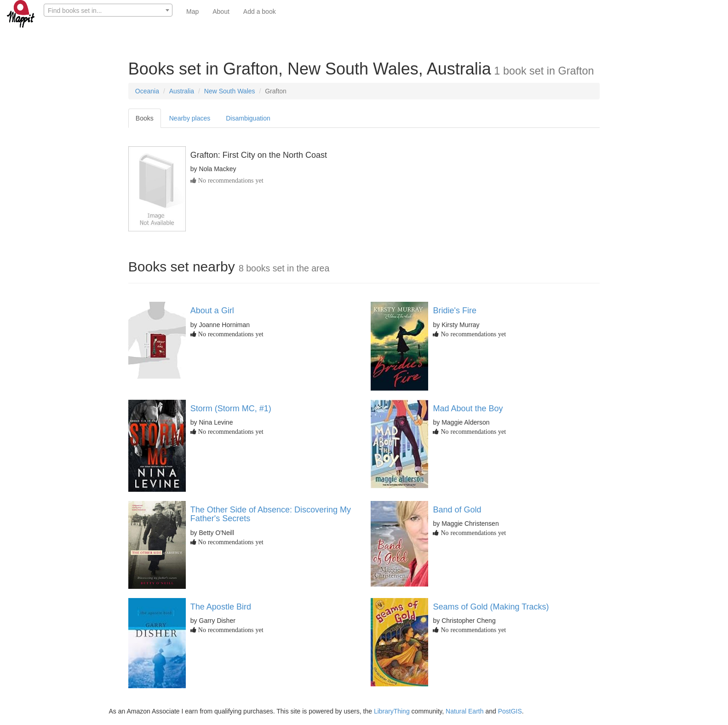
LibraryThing (392, 711)
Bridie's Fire (454, 311)
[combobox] (108, 10)
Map (192, 12)
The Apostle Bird (221, 607)
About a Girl (212, 311)
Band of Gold (457, 510)
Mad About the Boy (468, 409)
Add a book (260, 12)
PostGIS (510, 711)
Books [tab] (145, 118)
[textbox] (108, 11)
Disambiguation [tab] (248, 118)
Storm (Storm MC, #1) (231, 409)
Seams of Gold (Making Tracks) (491, 607)
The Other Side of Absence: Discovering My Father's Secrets (271, 514)
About (221, 12)
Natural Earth (464, 711)
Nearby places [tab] (190, 118)
